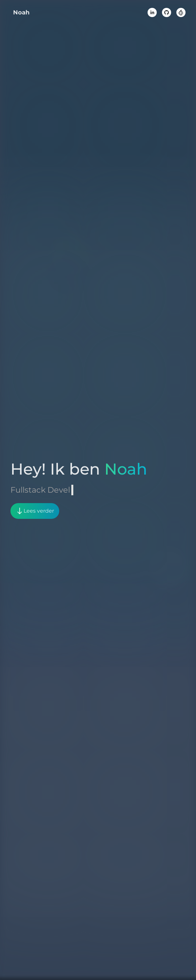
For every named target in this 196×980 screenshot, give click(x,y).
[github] (167, 12)
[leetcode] (181, 12)
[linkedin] (152, 12)
